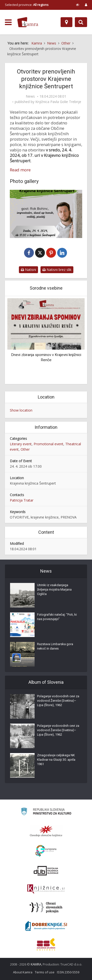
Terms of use (45, 972)
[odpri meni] (8, 22)
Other (25, 449)
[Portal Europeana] (46, 851)
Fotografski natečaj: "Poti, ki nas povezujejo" (57, 617)
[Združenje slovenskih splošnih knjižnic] (46, 889)
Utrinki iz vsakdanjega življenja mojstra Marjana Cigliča (54, 589)
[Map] (66, 22)
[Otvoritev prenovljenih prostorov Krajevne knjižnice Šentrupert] (46, 214)
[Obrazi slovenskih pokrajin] (46, 907)
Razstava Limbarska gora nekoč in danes (55, 646)
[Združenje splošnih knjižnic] (46, 944)
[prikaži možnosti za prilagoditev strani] (78, 5)
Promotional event (48, 444)
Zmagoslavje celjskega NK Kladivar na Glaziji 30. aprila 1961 (56, 760)
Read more (20, 170)
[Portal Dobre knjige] (46, 926)
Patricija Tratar (22, 500)
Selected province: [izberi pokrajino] (27, 5)
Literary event (21, 444)
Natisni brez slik (57, 270)
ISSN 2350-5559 (68, 972)
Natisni (28, 270)
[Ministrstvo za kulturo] (46, 812)
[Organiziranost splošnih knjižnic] (46, 831)
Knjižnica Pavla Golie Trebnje (58, 102)
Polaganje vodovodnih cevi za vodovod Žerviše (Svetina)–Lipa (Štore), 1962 (58, 701)
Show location (21, 410)
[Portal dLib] (46, 871)
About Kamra (23, 972)
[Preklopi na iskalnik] (81, 22)
